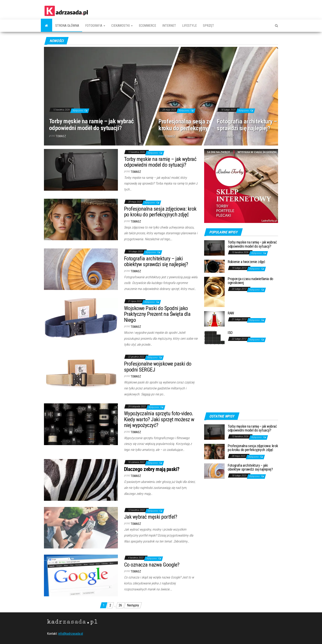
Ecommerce (147, 26)
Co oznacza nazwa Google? (152, 565)
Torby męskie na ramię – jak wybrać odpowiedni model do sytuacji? (91, 125)
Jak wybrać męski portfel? (151, 517)
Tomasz (61, 136)
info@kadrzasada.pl (71, 634)
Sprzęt (208, 26)
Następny (133, 605)
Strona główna (67, 26)
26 (120, 605)
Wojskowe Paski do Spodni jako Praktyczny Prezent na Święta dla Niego (157, 314)
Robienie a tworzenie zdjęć (246, 262)
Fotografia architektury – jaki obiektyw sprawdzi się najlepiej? (263, 125)
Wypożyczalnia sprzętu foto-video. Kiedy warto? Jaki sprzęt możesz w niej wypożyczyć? (159, 419)
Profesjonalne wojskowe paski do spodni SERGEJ (158, 367)
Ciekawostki (122, 26)
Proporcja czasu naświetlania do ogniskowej (250, 281)
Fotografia (95, 26)
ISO (230, 333)
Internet (169, 26)
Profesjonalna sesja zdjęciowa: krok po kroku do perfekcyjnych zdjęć (205, 125)
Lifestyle (189, 26)
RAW (231, 313)
